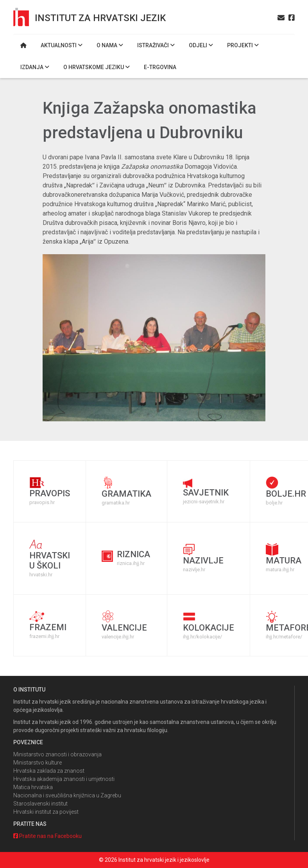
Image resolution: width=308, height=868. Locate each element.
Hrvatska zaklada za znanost (49, 771)
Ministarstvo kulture (38, 763)
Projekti (243, 45)
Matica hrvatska (33, 787)
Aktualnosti (62, 45)
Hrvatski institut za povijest (46, 812)
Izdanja (35, 67)
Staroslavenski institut (40, 804)
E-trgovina (160, 67)
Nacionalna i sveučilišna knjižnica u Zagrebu (67, 795)
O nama (110, 45)
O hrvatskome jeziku (97, 67)
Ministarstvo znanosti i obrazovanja (57, 754)
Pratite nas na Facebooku (47, 836)
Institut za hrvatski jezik (100, 18)
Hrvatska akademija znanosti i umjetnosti (64, 779)
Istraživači (156, 45)
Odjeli (201, 45)
